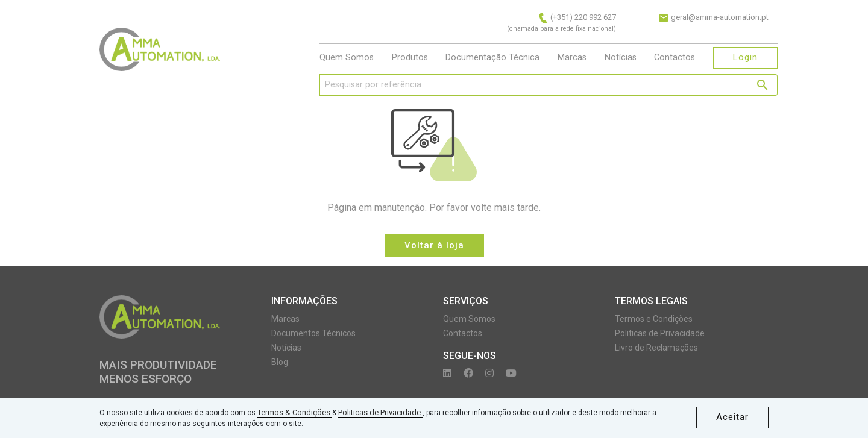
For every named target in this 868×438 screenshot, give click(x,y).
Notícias (621, 58)
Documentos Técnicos (313, 333)
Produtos (410, 58)
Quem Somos (347, 58)
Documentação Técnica (492, 58)
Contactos (675, 58)
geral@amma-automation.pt (713, 17)
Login (745, 57)
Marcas (572, 58)
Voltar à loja (434, 245)
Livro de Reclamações (656, 348)
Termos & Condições (295, 412)
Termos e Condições (654, 319)
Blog (280, 362)
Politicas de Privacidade (380, 412)
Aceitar (732, 417)
